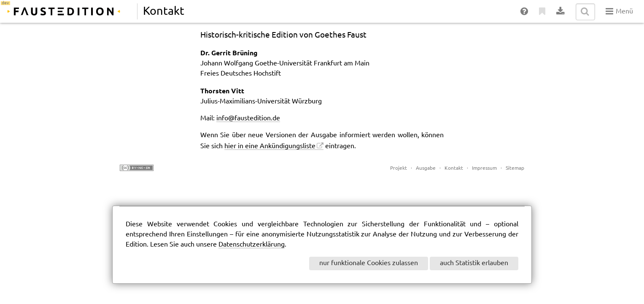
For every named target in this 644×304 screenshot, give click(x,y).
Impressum (484, 168)
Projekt (399, 168)
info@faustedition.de (248, 118)
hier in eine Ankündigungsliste (270, 146)
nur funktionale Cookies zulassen (369, 263)
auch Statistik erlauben (474, 263)
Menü (619, 11)
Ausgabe (426, 168)
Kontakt (454, 168)
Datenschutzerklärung (252, 245)
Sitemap (515, 168)
